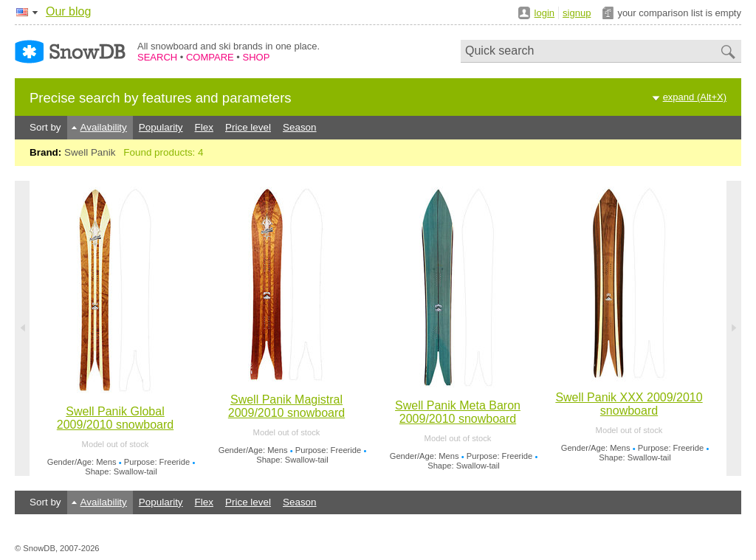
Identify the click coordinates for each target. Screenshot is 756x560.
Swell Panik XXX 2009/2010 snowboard (629, 404)
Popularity (161, 127)
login (544, 13)
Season (300, 127)
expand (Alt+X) (695, 97)
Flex (204, 127)
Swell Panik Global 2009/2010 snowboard (115, 418)
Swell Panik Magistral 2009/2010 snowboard (286, 406)
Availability (104, 127)
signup (577, 13)
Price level (248, 127)
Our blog (68, 11)
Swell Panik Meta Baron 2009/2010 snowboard (458, 412)
